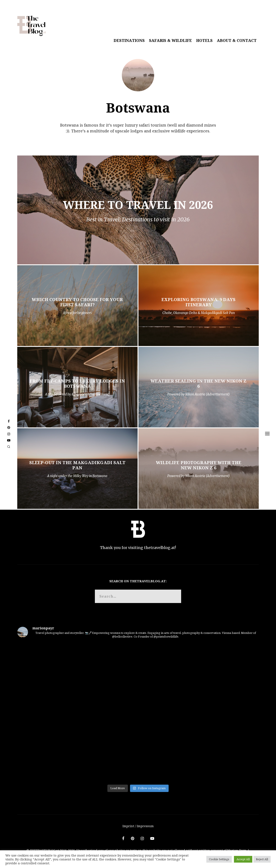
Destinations (129, 40)
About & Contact (237, 40)
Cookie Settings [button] (219, 859)
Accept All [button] (243, 859)
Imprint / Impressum (138, 826)
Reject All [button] (262, 859)
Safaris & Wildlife (170, 40)
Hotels (204, 40)
